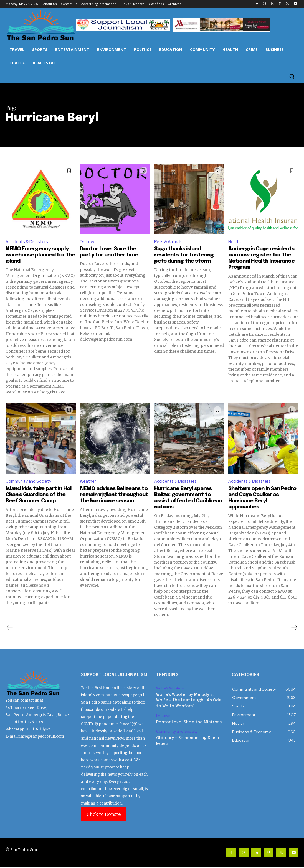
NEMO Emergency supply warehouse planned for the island (39, 255)
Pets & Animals (169, 242)
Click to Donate (104, 815)
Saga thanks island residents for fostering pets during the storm (186, 255)
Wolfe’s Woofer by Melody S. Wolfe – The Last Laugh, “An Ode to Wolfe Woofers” (188, 701)
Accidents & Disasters (28, 242)
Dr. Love (88, 242)
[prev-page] (10, 628)
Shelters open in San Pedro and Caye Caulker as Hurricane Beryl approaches (261, 499)
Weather (89, 482)
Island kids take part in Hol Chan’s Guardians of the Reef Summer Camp (40, 496)
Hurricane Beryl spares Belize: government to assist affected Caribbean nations (185, 499)
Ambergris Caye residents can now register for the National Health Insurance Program (262, 262)
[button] (292, 76)
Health (235, 242)
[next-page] (294, 628)
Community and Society (30, 482)
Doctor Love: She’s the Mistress (188, 722)
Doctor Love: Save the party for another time (111, 252)
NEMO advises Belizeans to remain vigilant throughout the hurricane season (112, 499)
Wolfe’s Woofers (170, 689)
